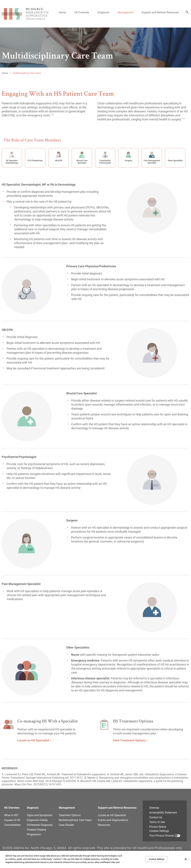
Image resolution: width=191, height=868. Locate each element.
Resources (104, 825)
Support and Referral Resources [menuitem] (160, 12)
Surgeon (129, 161)
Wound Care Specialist (82, 162)
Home (5, 73)
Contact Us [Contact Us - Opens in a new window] (156, 817)
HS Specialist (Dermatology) (12, 162)
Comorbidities (12, 825)
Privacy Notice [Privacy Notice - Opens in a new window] (158, 827)
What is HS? (11, 815)
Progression (34, 834)
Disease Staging (36, 830)
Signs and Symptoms (40, 815)
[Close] (186, 859)
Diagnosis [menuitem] (103, 12)
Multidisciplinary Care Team (75, 820)
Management (67, 808)
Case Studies (66, 825)
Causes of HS (12, 820)
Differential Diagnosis (40, 825)
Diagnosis (33, 808)
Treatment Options (70, 815)
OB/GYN (58, 161)
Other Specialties (175, 161)
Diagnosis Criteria (37, 820)
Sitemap (154, 808)
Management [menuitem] (125, 12)
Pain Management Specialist (152, 162)
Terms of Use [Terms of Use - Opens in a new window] (157, 822)
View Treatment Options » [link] (130, 740)
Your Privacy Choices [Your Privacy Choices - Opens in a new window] (162, 836)
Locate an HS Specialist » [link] (34, 740)
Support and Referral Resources (117, 808)
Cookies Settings (159, 831)
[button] (187, 13)
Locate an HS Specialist (112, 815)
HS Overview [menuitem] (82, 12)
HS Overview (12, 808)
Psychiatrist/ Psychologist (105, 162)
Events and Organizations (113, 820)
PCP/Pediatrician (35, 161)
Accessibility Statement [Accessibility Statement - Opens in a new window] (163, 813)
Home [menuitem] (62, 12)
